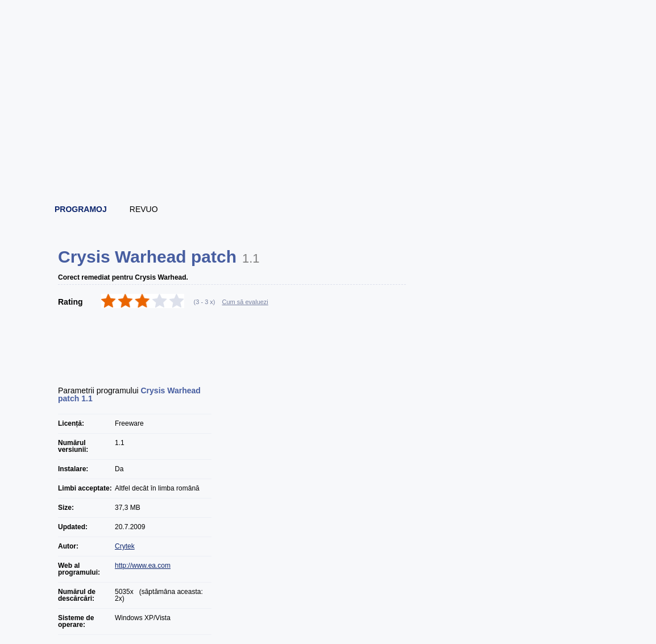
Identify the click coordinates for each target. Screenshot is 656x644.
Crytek (125, 546)
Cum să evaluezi (245, 302)
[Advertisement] (329, 165)
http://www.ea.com (143, 566)
